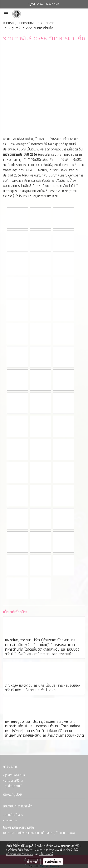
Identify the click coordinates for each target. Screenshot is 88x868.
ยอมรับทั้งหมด (53, 861)
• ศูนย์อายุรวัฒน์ (12, 786)
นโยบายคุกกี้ (46, 854)
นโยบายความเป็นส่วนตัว (19, 854)
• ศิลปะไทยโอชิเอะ (13, 815)
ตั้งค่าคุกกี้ (33, 861)
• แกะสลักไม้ (10, 820)
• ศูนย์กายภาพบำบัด (14, 775)
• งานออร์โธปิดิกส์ (13, 781)
